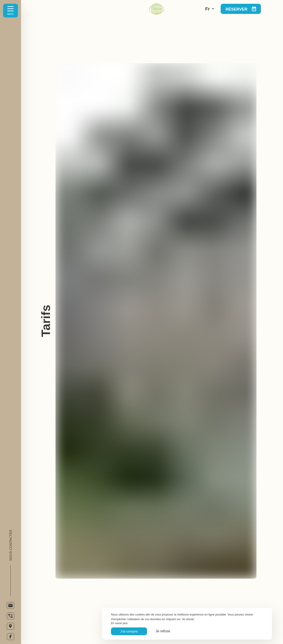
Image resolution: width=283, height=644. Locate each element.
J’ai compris (129, 631)
